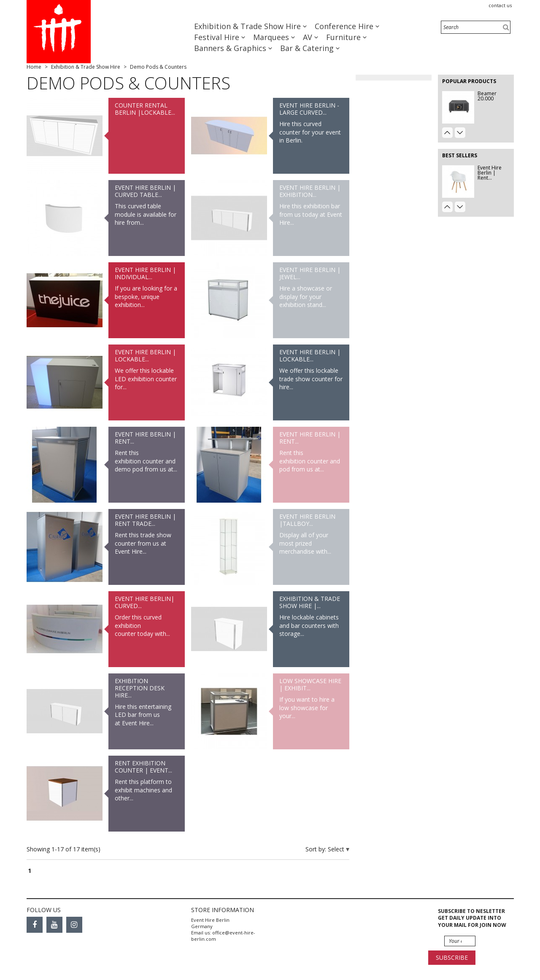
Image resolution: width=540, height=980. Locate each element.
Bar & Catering (308, 48)
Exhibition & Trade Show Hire (248, 26)
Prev (447, 133)
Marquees (272, 37)
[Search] (476, 27)
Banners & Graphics (231, 48)
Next (460, 133)
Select (337, 849)
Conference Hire (345, 26)
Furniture (344, 37)
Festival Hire (218, 37)
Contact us (500, 5)
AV (309, 37)
